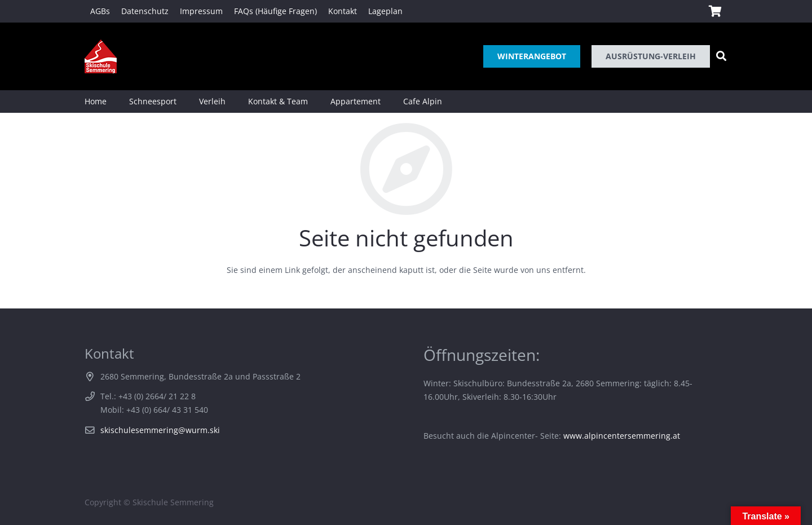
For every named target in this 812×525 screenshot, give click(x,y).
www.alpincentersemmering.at (622, 436)
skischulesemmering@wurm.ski (160, 430)
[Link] (101, 56)
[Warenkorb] (715, 11)
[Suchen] (721, 56)
